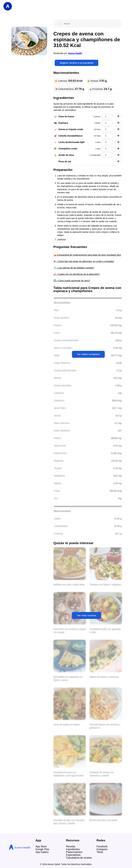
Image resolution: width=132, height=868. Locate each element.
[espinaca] (107, 123)
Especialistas (73, 855)
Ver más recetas (87, 615)
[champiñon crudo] (107, 149)
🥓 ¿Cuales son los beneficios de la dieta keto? (77, 274)
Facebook (102, 846)
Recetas (71, 846)
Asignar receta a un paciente (77, 63)
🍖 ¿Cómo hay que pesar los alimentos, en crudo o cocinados (84, 261)
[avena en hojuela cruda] (107, 129)
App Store (41, 846)
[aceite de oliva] (107, 155)
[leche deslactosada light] (107, 142)
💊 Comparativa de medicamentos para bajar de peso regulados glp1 (87, 255)
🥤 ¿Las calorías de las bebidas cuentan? (74, 268)
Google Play (42, 849)
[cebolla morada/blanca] (107, 136)
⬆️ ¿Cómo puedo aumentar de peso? (72, 281)
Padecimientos (74, 852)
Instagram (102, 849)
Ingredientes (73, 849)
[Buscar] (90, 24)
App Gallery (42, 852)
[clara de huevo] (107, 116)
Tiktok (100, 852)
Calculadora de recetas (79, 858)
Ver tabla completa (88, 354)
